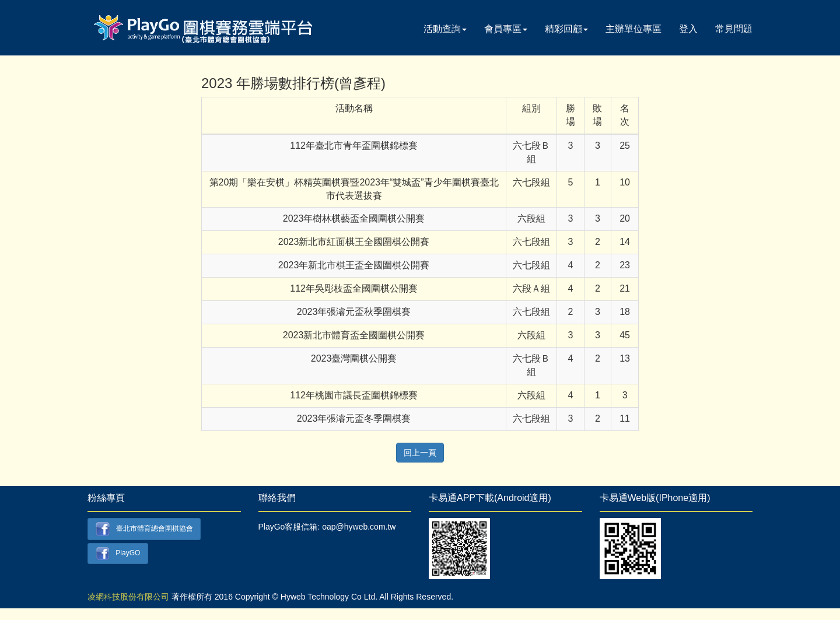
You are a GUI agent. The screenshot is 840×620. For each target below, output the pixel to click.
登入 (688, 29)
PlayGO (118, 554)
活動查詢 (445, 29)
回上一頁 (420, 453)
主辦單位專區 (633, 29)
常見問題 (734, 29)
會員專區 (506, 29)
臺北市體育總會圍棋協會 (144, 529)
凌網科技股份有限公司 (128, 597)
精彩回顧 (566, 29)
